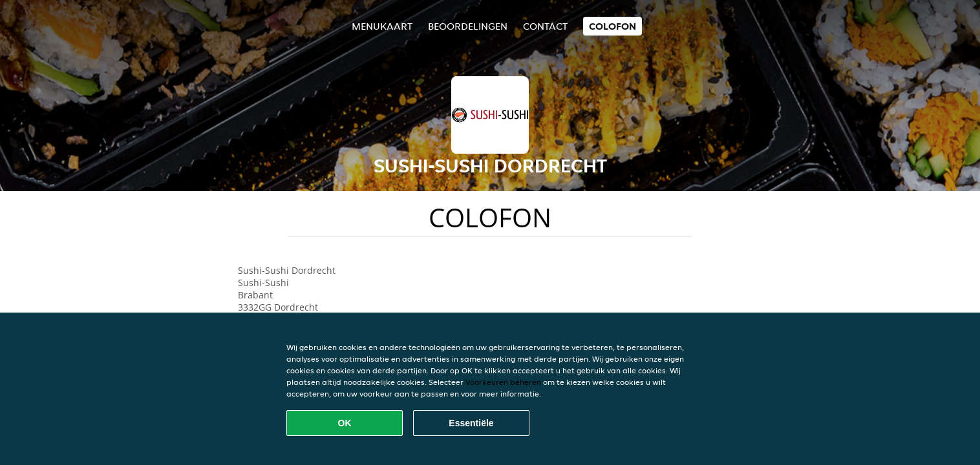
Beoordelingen (468, 26)
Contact (545, 26)
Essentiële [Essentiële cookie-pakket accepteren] (471, 423)
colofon (612, 26)
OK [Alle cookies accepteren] (345, 423)
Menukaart (382, 26)
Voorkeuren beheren (503, 382)
